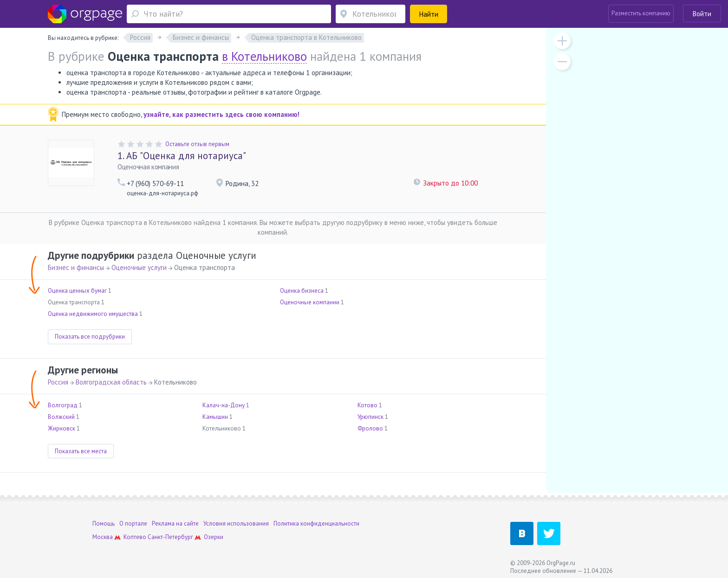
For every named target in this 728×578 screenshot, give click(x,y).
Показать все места (81, 451)
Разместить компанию (641, 13)
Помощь (104, 523)
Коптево (135, 537)
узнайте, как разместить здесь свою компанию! (221, 114)
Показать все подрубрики (90, 337)
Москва (103, 537)
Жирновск (62, 428)
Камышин (215, 417)
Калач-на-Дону (224, 405)
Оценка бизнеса (302, 291)
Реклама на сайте (175, 523)
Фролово (370, 428)
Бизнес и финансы (76, 267)
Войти (702, 14)
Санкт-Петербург (170, 537)
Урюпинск (370, 417)
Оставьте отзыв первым (197, 144)
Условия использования (236, 523)
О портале (133, 523)
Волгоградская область (111, 382)
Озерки (214, 537)
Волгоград (63, 405)
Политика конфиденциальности (316, 523)
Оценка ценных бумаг (77, 291)
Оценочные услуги (139, 267)
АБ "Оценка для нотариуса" (182, 156)
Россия (58, 382)
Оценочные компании (310, 302)
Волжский (61, 417)
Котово (367, 405)
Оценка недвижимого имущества (93, 314)
